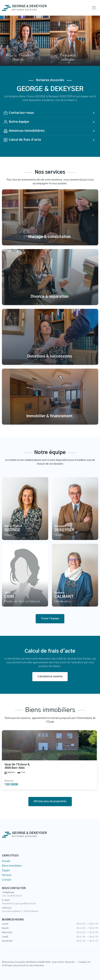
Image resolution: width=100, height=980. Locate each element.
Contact (7, 880)
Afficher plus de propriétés (50, 801)
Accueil (6, 861)
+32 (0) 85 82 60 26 (12, 896)
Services (7, 875)
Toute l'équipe (50, 619)
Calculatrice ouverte (50, 677)
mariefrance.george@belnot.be (19, 904)
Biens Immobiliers (12, 866)
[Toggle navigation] (94, 8)
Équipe (6, 871)
